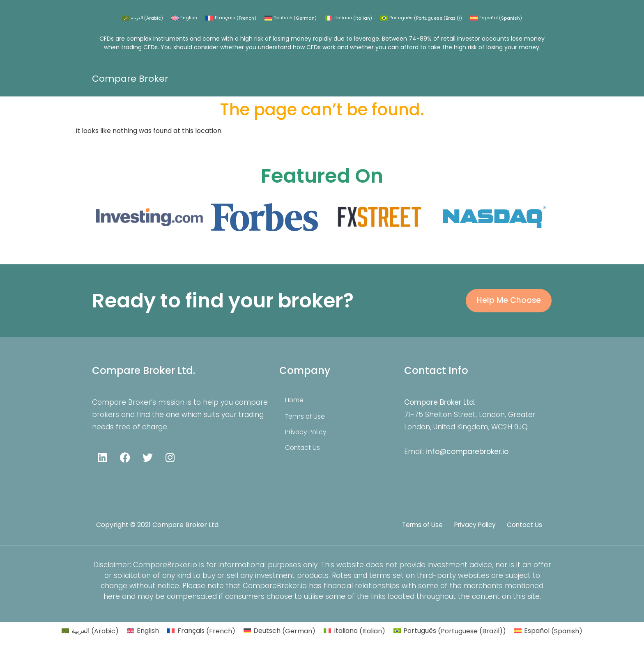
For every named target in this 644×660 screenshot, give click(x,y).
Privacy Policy (309, 437)
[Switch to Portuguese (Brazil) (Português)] (421, 18)
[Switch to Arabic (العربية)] (143, 18)
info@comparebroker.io (467, 456)
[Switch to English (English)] (184, 18)
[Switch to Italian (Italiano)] (348, 18)
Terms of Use (308, 421)
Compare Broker (130, 79)
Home (297, 405)
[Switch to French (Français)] (231, 18)
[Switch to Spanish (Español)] (496, 18)
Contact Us (306, 452)
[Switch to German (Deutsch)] (291, 18)
